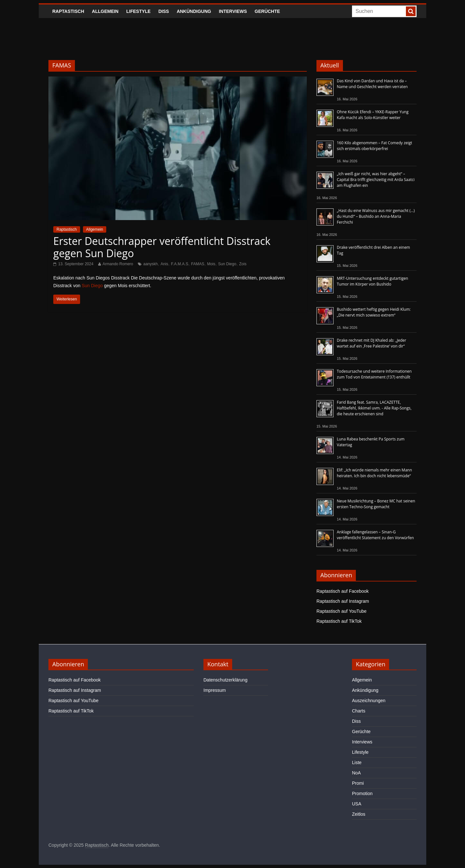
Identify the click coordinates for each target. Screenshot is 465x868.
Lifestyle (138, 11)
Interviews (233, 11)
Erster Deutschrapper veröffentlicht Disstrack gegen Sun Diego (162, 247)
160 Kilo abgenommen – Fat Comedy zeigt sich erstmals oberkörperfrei (374, 146)
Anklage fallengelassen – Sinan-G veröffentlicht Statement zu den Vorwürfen (375, 535)
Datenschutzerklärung (225, 680)
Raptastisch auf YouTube (341, 611)
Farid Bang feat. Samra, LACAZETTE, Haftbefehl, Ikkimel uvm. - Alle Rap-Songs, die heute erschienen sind (374, 408)
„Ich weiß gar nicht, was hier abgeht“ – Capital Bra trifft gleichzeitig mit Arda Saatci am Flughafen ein (376, 180)
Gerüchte (268, 11)
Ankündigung (194, 11)
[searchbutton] (411, 11)
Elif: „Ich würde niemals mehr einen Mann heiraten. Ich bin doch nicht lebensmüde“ (374, 473)
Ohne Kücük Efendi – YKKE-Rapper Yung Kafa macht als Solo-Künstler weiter (373, 115)
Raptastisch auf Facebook (343, 591)
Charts (359, 711)
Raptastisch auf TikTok (339, 621)
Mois (211, 264)
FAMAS (198, 264)
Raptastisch (68, 11)
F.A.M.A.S (180, 264)
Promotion (362, 793)
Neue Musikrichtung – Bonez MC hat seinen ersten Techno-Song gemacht (376, 504)
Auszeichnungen (369, 701)
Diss (164, 11)
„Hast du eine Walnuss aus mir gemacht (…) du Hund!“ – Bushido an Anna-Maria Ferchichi (376, 216)
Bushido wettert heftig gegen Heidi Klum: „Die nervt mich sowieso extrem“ (374, 312)
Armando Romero (118, 264)
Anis (164, 264)
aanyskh (151, 264)
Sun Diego (227, 264)
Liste (357, 762)
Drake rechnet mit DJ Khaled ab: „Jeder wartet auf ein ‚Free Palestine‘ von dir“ (372, 343)
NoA (356, 773)
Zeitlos (359, 814)
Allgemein (105, 11)
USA (357, 804)
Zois (243, 264)
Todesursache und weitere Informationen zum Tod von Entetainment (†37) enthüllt (374, 374)
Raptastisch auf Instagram (343, 601)
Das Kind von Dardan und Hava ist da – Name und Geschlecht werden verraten (372, 84)
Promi (358, 783)
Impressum (215, 690)
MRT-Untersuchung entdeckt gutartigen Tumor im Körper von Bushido (372, 281)
